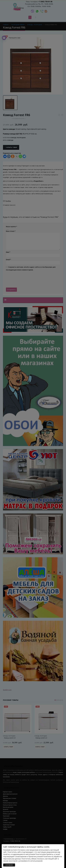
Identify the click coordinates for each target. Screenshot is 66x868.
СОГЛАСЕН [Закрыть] (9, 865)
